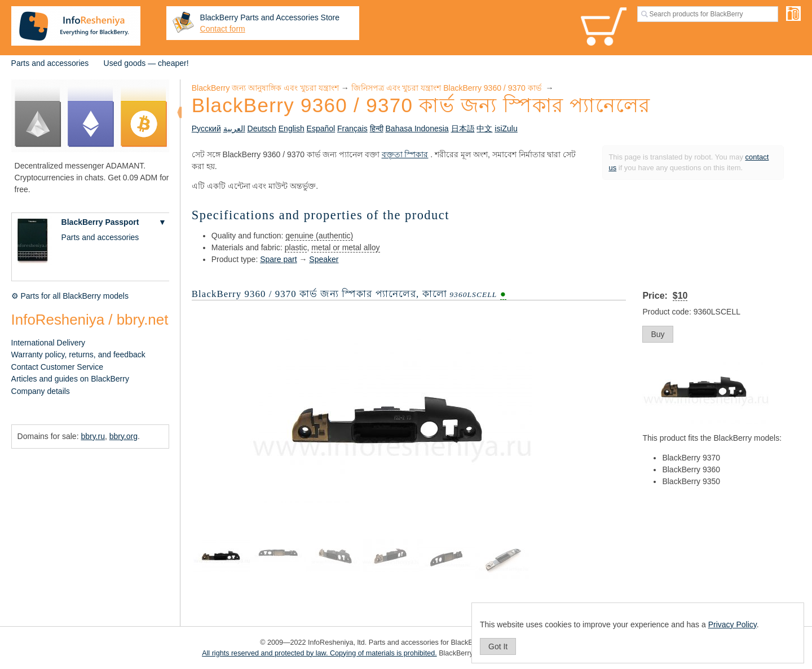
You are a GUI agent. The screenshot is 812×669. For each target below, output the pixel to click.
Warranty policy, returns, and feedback (78, 355)
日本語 (463, 129)
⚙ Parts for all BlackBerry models (70, 296)
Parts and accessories (50, 63)
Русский (206, 129)
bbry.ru (93, 436)
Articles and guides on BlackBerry (70, 379)
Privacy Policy (732, 624)
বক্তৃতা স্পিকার (405, 154)
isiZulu (506, 129)
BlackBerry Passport (100, 222)
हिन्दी (377, 129)
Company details (41, 391)
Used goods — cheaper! (146, 63)
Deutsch (262, 129)
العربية (234, 129)
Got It (498, 646)
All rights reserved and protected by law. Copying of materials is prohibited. (319, 653)
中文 (484, 129)
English (292, 129)
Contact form (223, 29)
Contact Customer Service (57, 367)
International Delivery (48, 343)
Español (321, 129)
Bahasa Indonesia (417, 129)
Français (352, 129)
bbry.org (123, 436)
